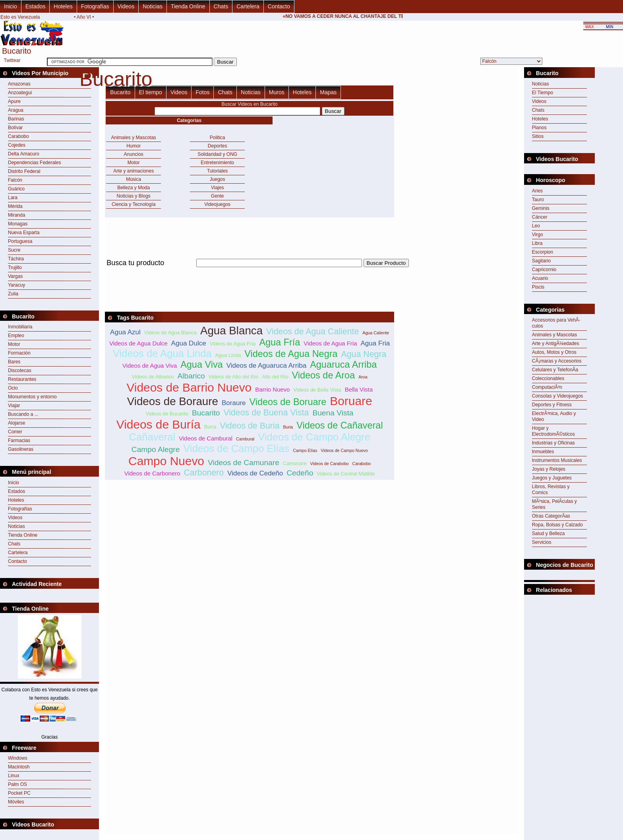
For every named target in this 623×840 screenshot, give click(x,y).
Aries (537, 191)
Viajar (14, 405)
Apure (14, 101)
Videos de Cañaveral (340, 425)
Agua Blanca (231, 331)
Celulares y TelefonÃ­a (555, 370)
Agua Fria (375, 343)
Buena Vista (333, 413)
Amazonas (19, 84)
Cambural (245, 439)
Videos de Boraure (173, 401)
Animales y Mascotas (134, 138)
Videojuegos (217, 204)
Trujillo (15, 268)
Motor (14, 344)
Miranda (16, 215)
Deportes (218, 146)
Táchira (16, 259)
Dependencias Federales (34, 163)
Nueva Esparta (24, 233)
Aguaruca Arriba (343, 365)
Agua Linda (228, 355)
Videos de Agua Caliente (312, 332)
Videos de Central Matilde (346, 474)
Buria (288, 427)
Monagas (18, 224)
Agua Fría (280, 342)
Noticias (153, 6)
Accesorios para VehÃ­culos (556, 323)
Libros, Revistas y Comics (551, 490)
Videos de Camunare (244, 463)
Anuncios (134, 154)
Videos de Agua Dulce (138, 343)
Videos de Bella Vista (317, 390)
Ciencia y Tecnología (134, 204)
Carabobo (18, 136)
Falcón (15, 180)
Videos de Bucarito (167, 414)
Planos (539, 128)
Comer (15, 432)
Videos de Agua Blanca (170, 333)
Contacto (279, 6)
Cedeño (300, 473)
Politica (218, 138)
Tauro (538, 200)
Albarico (191, 376)
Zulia (13, 294)
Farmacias (19, 440)
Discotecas (20, 371)
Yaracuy (16, 285)
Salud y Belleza (549, 533)
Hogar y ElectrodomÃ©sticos (553, 431)
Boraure (234, 403)
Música (133, 179)
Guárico (16, 189)
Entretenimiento (217, 163)
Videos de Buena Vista (266, 413)
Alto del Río (275, 377)
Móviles (16, 802)
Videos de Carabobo (330, 464)
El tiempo (151, 92)
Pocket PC (19, 793)
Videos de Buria (250, 426)
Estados (36, 6)
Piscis (538, 287)
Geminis (541, 208)
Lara (13, 198)
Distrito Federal (24, 171)
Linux (14, 776)
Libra (537, 243)
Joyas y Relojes (549, 469)
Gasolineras (21, 449)
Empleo (16, 336)
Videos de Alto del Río (234, 377)
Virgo (538, 235)
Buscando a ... (23, 414)
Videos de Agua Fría (233, 344)
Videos (126, 6)
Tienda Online (188, 6)
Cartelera (248, 6)
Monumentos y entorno (32, 397)
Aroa (363, 377)
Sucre (14, 250)
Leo (536, 226)
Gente (218, 196)
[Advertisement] (250, 272)
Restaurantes (22, 379)
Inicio (11, 6)
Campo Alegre (156, 449)
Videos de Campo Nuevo (344, 450)
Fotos (202, 92)
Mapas (328, 92)
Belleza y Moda (133, 188)
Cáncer (540, 217)
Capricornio (544, 270)
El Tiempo (543, 93)
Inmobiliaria (20, 327)
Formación (19, 353)
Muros (277, 92)
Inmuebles (543, 452)
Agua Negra (364, 354)
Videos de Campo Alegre (314, 437)
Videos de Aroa (324, 375)
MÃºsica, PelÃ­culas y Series (554, 504)
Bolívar (15, 128)
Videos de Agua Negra (291, 354)
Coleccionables (548, 378)
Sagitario (541, 261)
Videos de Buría (159, 424)
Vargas (15, 276)
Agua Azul (125, 332)
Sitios (538, 136)
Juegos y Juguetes (552, 478)
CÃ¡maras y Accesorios (557, 361)
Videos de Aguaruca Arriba (267, 366)
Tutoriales (217, 171)
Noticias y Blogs (134, 196)
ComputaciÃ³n (547, 387)
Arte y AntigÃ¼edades (556, 343)
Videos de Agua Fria (330, 343)
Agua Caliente (376, 333)
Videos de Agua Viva (150, 366)
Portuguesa (20, 241)
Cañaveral (152, 437)
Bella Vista (359, 389)
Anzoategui (20, 93)
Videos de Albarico (153, 377)
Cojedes (17, 145)
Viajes (217, 188)
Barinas (16, 119)
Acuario (540, 278)
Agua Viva (202, 365)
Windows (18, 758)
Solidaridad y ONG (217, 154)
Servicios (542, 542)
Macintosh (19, 767)
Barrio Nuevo (272, 389)
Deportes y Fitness (552, 405)
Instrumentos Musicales (557, 460)
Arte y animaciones (133, 171)
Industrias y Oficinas (553, 443)
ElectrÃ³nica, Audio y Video (554, 416)
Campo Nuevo (166, 461)
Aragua (16, 110)
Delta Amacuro (24, 154)
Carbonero (204, 473)
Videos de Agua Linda (162, 353)
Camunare (295, 463)
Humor (133, 146)
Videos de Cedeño (255, 473)
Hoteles (63, 6)
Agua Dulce (189, 343)
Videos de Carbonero (152, 473)
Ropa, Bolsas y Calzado (557, 525)
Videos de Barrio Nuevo (189, 387)
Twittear (12, 60)
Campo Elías (305, 450)
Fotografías (95, 6)
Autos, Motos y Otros (554, 352)
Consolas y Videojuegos (558, 396)
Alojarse (16, 423)
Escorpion (543, 252)
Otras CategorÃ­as (551, 516)
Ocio (13, 388)
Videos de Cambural (206, 438)
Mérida (15, 206)
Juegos (218, 179)
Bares (14, 362)
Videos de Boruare (288, 402)
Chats (221, 6)
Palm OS (17, 784)
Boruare (351, 401)
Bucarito (120, 92)
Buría (210, 427)
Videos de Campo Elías (236, 448)
